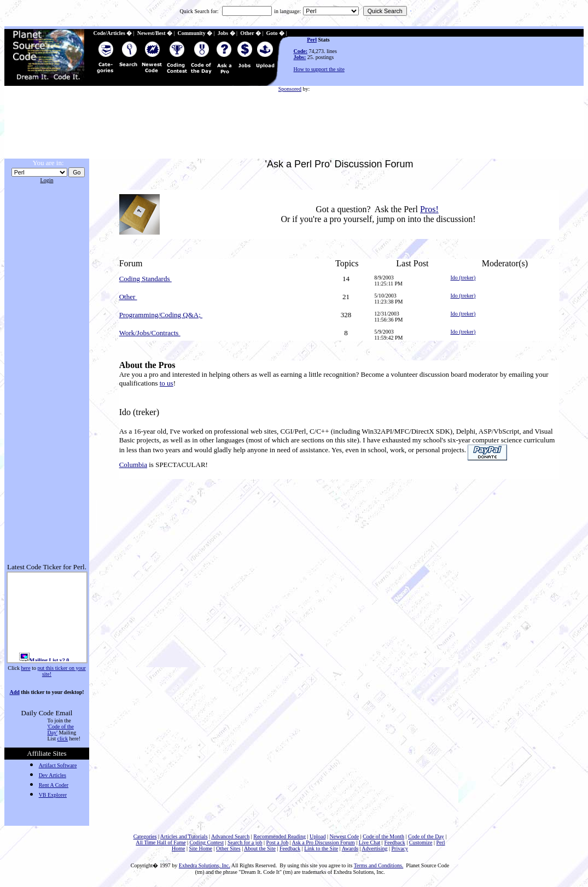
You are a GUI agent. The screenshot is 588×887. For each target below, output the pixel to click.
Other (128, 297)
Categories (145, 836)
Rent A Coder (54, 785)
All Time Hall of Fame (161, 842)
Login (47, 180)
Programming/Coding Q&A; (161, 315)
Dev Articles (53, 775)
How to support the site (319, 69)
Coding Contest (206, 842)
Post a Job (278, 842)
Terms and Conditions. (379, 865)
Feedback (394, 842)
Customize (421, 842)
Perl (312, 40)
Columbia (133, 465)
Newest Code (345, 836)
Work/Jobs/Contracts (150, 333)
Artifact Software (58, 765)
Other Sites (228, 848)
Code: (301, 51)
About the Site (260, 848)
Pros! (429, 209)
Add (14, 692)
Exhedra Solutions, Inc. (205, 865)
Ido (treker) (463, 278)
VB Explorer (53, 795)
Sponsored (290, 89)
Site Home (200, 848)
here (25, 668)
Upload (318, 836)
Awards (350, 848)
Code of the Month (383, 836)
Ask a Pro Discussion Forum (324, 842)
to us (167, 383)
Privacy (400, 848)
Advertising (374, 848)
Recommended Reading (280, 836)
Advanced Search (230, 836)
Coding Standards (145, 279)
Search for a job (245, 842)
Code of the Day (426, 836)
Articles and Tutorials (184, 836)
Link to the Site (321, 848)
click (63, 739)
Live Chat (370, 842)
